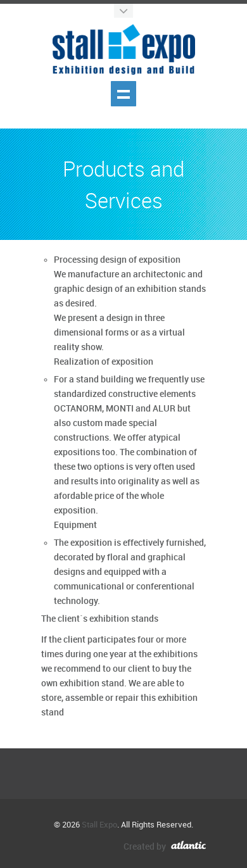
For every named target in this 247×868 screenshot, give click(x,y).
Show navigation (123, 94)
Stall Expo (99, 825)
